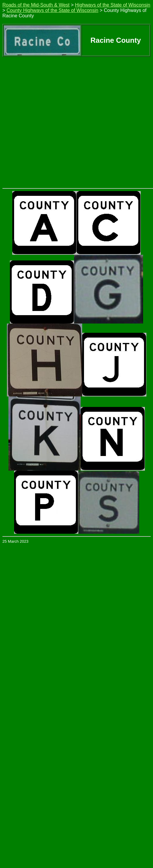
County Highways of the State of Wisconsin (52, 10)
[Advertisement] (56, 116)
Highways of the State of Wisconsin (113, 5)
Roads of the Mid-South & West (36, 5)
